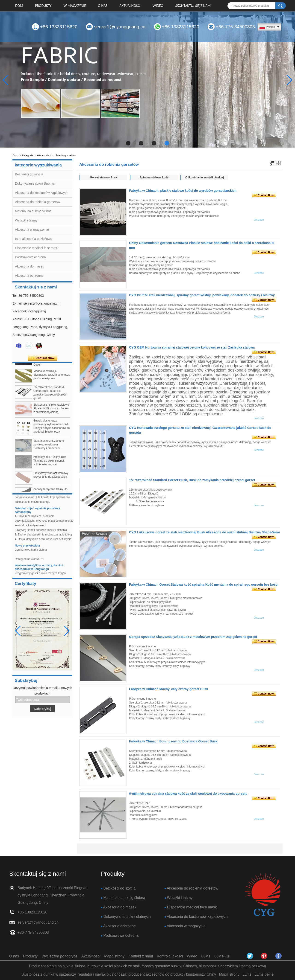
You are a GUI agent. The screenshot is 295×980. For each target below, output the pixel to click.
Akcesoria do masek (29, 266)
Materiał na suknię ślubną (33, 211)
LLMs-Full (222, 956)
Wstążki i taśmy (26, 220)
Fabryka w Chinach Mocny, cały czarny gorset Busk (169, 689)
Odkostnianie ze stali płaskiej (205, 177)
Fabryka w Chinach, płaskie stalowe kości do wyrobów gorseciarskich (183, 191)
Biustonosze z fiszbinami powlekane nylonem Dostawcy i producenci (49, 446)
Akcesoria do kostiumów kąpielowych (42, 193)
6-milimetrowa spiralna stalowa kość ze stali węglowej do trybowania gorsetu (188, 794)
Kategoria (27, 155)
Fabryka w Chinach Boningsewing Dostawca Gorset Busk (173, 741)
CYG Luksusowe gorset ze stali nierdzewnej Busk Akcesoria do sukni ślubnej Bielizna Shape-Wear (205, 532)
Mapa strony (114, 956)
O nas (103, 6)
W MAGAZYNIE (75, 6)
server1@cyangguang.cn (120, 27)
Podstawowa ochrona (30, 257)
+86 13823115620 (59, 27)
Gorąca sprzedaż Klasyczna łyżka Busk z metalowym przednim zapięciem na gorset (193, 637)
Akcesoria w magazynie (32, 230)
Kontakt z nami (141, 956)
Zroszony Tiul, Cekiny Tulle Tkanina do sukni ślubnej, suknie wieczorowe (50, 462)
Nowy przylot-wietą (27, 548)
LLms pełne (264, 974)
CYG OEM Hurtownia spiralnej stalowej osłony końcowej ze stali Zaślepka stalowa (192, 347)
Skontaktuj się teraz (43, 358)
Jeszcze (259, 220)
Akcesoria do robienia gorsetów (37, 202)
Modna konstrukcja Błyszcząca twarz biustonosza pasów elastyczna (52, 377)
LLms (247, 974)
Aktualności (130, 6)
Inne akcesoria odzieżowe (34, 239)
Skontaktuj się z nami (194, 6)
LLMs (206, 956)
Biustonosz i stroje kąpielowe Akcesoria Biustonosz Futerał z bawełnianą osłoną (51, 410)
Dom (19, 6)
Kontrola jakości (170, 956)
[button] (128, 143)
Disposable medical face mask (37, 248)
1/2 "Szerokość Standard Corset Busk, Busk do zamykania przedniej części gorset (192, 480)
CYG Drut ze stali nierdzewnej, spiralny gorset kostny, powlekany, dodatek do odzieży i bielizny (202, 295)
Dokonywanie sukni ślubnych (36, 183)
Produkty (43, 6)
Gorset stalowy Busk (104, 177)
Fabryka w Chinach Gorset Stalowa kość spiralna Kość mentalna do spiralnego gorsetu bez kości (204, 585)
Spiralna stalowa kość (154, 177)
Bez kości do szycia (29, 174)
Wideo (158, 6)
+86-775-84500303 (235, 27)
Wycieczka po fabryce (59, 956)
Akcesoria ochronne (29, 276)
